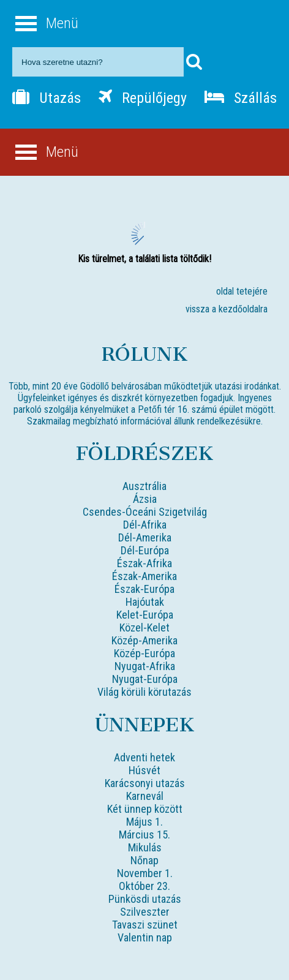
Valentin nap (145, 937)
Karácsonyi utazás (145, 783)
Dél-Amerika (145, 537)
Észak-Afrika (144, 563)
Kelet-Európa (145, 615)
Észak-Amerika (144, 576)
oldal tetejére (242, 291)
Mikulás (145, 847)
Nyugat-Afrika (145, 666)
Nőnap (144, 860)
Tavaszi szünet (145, 925)
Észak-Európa (144, 589)
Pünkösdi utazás (145, 899)
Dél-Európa (145, 550)
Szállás (241, 98)
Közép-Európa (144, 653)
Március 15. (144, 835)
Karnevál (145, 796)
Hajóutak (145, 602)
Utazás (47, 98)
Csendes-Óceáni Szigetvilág (145, 512)
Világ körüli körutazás (144, 692)
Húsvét (144, 770)
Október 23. (144, 886)
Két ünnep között (145, 809)
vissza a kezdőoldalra (227, 309)
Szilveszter (145, 912)
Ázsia (145, 499)
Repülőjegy (143, 98)
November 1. (145, 873)
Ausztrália (144, 486)
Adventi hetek (144, 757)
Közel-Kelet (144, 628)
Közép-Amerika (144, 640)
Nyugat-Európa (145, 679)
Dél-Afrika (145, 525)
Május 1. (144, 822)
